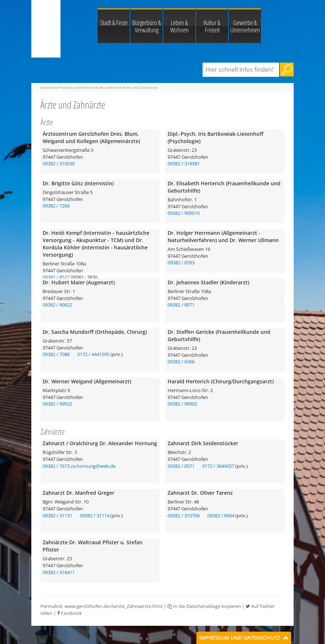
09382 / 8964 (221, 515)
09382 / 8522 (56, 277)
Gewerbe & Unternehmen (245, 26)
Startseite (49, 87)
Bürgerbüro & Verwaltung (147, 26)
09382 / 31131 (57, 515)
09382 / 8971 (181, 305)
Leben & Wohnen (179, 26)
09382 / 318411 (59, 572)
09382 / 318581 (184, 163)
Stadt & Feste (114, 23)
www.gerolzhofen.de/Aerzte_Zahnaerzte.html (113, 606)
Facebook (70, 613)
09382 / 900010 (184, 213)
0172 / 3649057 (218, 466)
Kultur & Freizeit (212, 26)
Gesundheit (108, 87)
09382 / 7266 (56, 206)
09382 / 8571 (181, 466)
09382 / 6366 (181, 361)
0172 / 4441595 (93, 354)
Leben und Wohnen (78, 87)
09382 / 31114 (95, 515)
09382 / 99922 (57, 404)
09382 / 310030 (59, 163)
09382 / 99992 (182, 404)
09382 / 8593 (181, 262)
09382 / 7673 (56, 466)
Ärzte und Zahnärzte (140, 87)
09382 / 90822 (57, 305)
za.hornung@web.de (93, 466)
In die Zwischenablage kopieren (204, 606)
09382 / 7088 (56, 354)
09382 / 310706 (184, 515)
